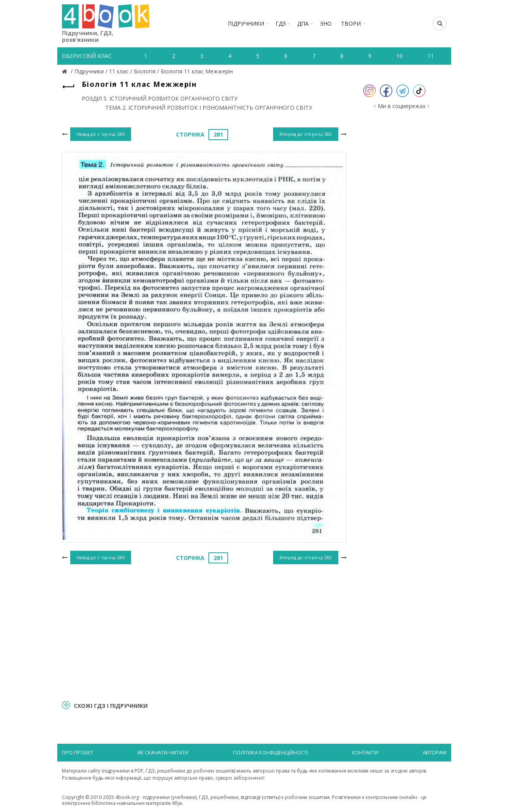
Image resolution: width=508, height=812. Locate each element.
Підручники (246, 23)
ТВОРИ (351, 23)
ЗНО (326, 23)
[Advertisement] (204, 631)
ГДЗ (281, 23)
